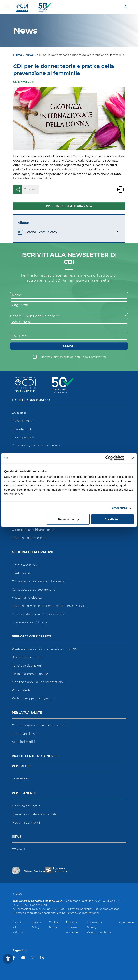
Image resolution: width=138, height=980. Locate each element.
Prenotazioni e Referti (31, 637)
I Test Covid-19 (22, 573)
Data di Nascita (21, 322)
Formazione (20, 779)
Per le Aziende (24, 793)
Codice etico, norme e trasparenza (36, 445)
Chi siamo (19, 413)
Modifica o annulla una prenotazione (38, 682)
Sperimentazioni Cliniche (30, 622)
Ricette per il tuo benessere (36, 756)
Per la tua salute (27, 713)
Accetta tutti (113, 519)
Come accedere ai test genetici (34, 590)
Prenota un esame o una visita (69, 206)
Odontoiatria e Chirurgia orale (33, 530)
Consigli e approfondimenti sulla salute (40, 725)
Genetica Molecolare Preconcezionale (38, 614)
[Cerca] (126, 7)
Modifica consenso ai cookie (72, 927)
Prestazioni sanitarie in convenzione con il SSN (45, 649)
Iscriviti (69, 346)
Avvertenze (126, 922)
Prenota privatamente (27, 657)
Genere (16, 316)
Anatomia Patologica (27, 598)
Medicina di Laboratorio (33, 552)
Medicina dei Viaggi (26, 823)
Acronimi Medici (23, 742)
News (29, 55)
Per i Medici (22, 766)
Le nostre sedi (22, 429)
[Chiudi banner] (133, 458)
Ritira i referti (21, 690)
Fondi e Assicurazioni (27, 666)
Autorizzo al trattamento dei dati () (72, 357)
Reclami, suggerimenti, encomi (34, 698)
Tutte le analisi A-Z (25, 565)
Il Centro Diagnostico (31, 400)
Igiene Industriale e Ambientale (34, 814)
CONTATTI (19, 849)
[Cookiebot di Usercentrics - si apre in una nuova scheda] (108, 458)
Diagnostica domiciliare (29, 538)
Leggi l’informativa (93, 357)
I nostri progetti (23, 437)
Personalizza (119, 508)
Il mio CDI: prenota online (30, 674)
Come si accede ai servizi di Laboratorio (40, 581)
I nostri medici (22, 421)
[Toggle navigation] (6, 7)
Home (18, 55)
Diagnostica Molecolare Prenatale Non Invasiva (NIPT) (50, 606)
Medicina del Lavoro (26, 806)
